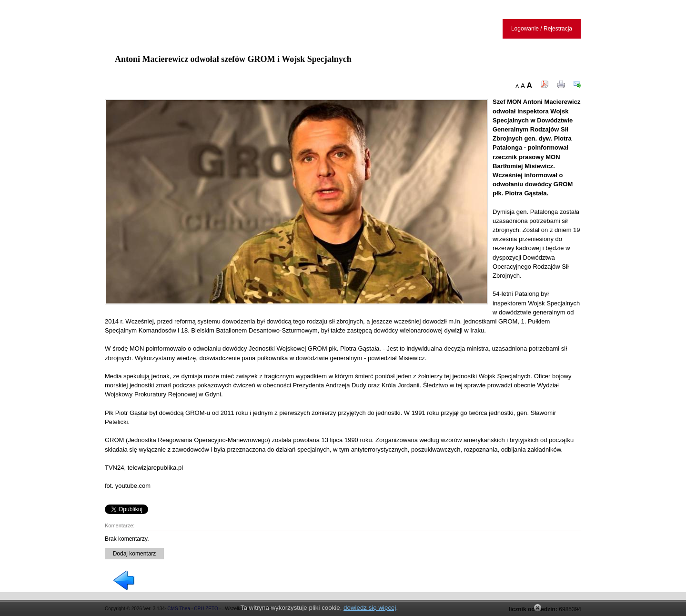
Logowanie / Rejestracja (542, 29)
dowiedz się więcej (370, 608)
